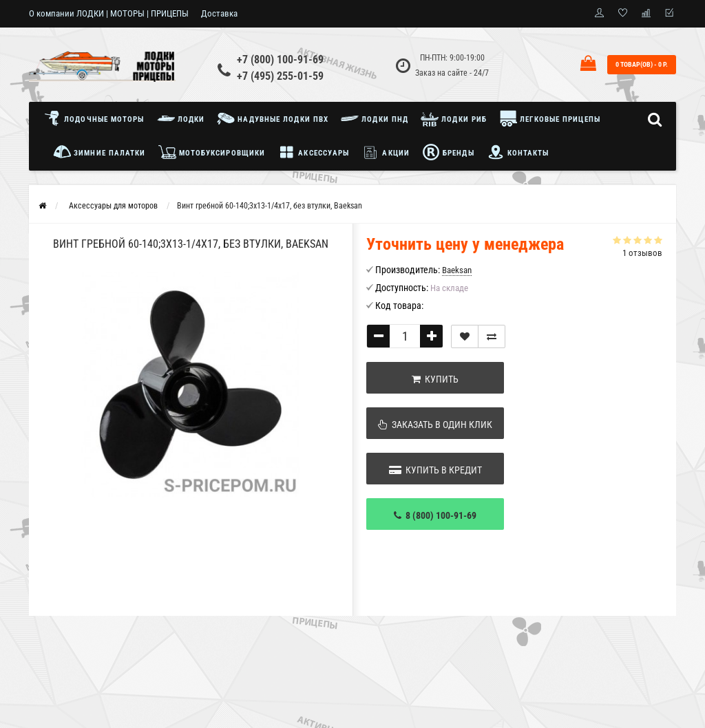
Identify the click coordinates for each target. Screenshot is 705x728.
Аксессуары (313, 152)
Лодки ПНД (375, 118)
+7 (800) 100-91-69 (280, 60)
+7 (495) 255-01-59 (280, 76)
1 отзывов (642, 253)
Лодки (181, 118)
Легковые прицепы (550, 118)
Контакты (518, 152)
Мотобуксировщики (212, 152)
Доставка (219, 13)
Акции (386, 152)
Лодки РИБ (454, 118)
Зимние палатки (99, 152)
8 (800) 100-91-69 (435, 515)
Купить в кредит (435, 470)
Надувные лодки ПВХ (273, 118)
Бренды (448, 152)
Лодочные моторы (97, 118)
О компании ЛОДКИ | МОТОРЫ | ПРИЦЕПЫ (109, 13)
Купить (435, 379)
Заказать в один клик (435, 425)
